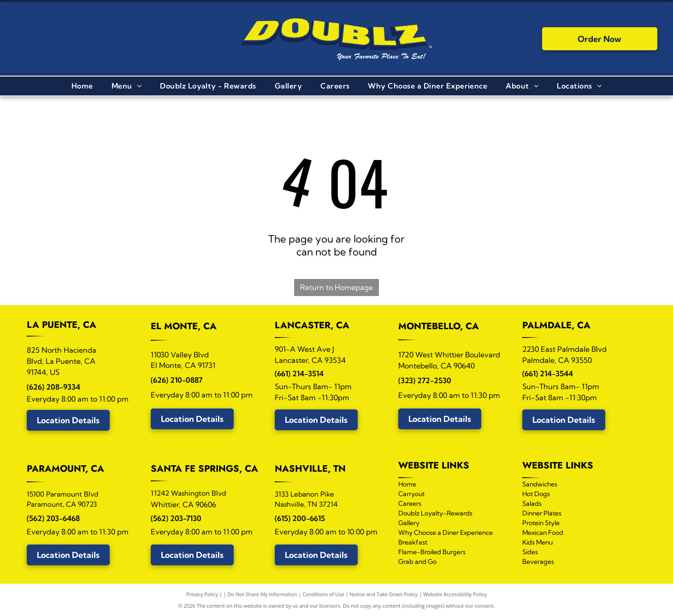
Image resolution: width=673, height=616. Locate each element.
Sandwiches (540, 484)
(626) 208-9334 (53, 387)
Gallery (409, 523)
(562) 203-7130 (176, 518)
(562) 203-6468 (53, 518)
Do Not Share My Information (263, 594)
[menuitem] (82, 86)
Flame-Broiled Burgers (432, 552)
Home (407, 484)
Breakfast (413, 542)
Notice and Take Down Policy (384, 594)
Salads (532, 503)
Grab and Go (417, 562)
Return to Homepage (336, 287)
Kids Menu (537, 542)
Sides (530, 552)
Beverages (538, 562)
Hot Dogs (536, 494)
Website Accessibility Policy (455, 594)
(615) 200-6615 (300, 518)
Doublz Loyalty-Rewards (435, 513)
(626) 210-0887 (177, 380)
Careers (410, 503)
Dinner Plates (542, 513)
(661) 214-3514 (299, 373)
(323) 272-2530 (425, 380)
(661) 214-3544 (548, 373)
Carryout (411, 494)
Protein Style (541, 523)
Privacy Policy (202, 594)
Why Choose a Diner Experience (446, 533)
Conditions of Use (323, 594)
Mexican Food (543, 533)
